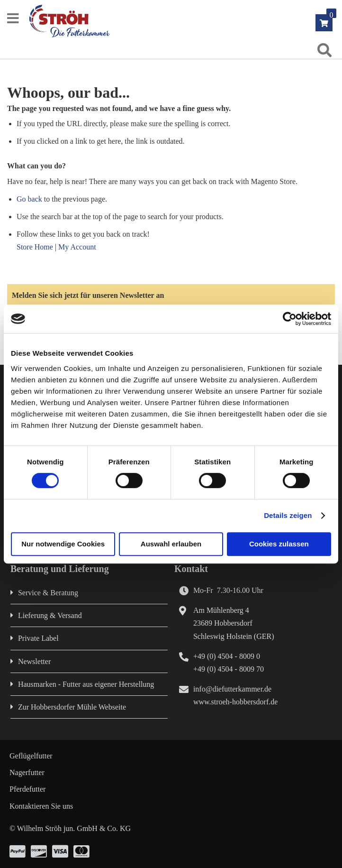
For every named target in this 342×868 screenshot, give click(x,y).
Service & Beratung (48, 593)
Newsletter (34, 661)
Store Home (35, 247)
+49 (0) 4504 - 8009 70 (229, 669)
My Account (77, 247)
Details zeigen (288, 515)
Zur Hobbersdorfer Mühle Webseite (72, 707)
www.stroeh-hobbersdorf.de (235, 702)
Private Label (38, 638)
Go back (29, 199)
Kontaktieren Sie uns (41, 806)
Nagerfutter (27, 772)
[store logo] (176, 21)
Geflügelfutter (31, 756)
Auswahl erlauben (171, 544)
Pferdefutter (27, 789)
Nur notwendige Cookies (63, 544)
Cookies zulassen (279, 544)
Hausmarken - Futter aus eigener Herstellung (86, 684)
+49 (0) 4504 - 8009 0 (227, 656)
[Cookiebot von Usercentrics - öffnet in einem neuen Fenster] (290, 319)
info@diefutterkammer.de (232, 689)
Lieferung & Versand (50, 615)
